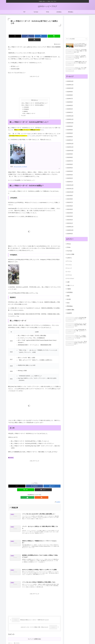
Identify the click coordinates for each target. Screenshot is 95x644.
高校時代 (26, 108)
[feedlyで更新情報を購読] (33, 494)
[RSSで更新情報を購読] (36, 494)
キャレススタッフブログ (20, 163)
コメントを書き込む (34, 637)
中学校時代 (26, 106)
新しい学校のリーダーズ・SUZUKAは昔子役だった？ (35, 99)
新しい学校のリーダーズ (29, 110)
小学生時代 (26, 104)
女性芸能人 (11, 454)
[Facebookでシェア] (26, 36)
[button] (52, 36)
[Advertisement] (34, 30)
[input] (77, 39)
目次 (33, 96)
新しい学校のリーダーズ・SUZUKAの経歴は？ (33, 102)
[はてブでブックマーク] (34, 36)
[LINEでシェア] (43, 36)
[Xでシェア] (17, 36)
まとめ (24, 112)
